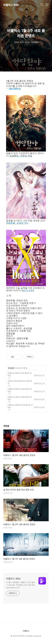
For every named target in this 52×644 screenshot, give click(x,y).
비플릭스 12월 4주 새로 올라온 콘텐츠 (20, 406)
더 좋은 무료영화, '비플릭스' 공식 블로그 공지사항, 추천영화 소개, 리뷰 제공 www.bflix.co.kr (21, 585)
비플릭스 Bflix (11, 5)
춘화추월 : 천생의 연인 (17, 223)
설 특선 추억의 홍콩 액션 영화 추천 (20, 382)
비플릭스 (26, 631)
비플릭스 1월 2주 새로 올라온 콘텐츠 (20, 390)
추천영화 (11, 368)
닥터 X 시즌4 (28, 290)
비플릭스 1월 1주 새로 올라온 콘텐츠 (20, 398)
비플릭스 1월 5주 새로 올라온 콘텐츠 (20, 374)
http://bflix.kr (15, 88)
